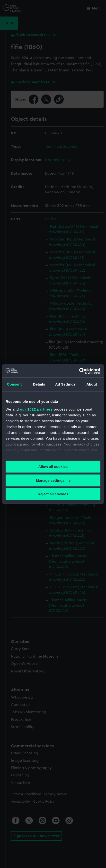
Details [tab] (39, 384)
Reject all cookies (53, 494)
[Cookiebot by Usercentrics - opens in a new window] (79, 371)
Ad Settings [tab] (65, 384)
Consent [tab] (14, 384)
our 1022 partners (36, 409)
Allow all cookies (53, 467)
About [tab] (92, 384)
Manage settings (53, 480)
